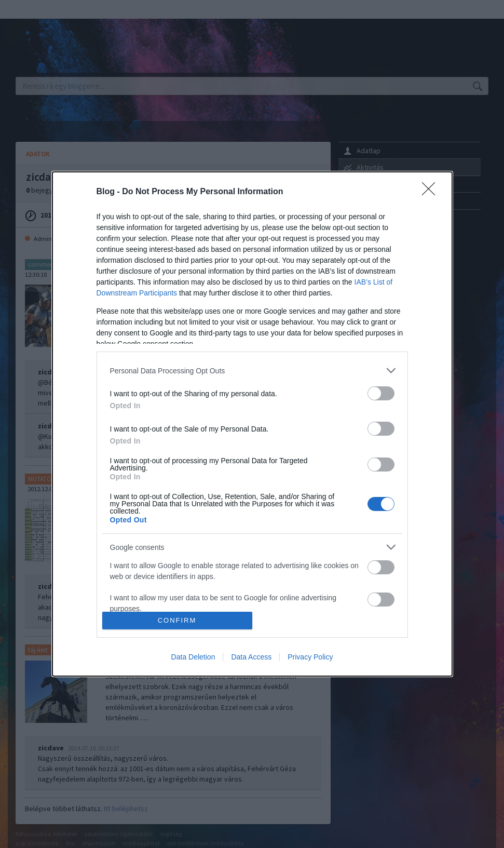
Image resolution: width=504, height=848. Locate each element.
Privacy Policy (310, 657)
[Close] (432, 192)
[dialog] (252, 424)
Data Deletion (193, 657)
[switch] (381, 393)
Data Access (251, 657)
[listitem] (252, 371)
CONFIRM (177, 620)
